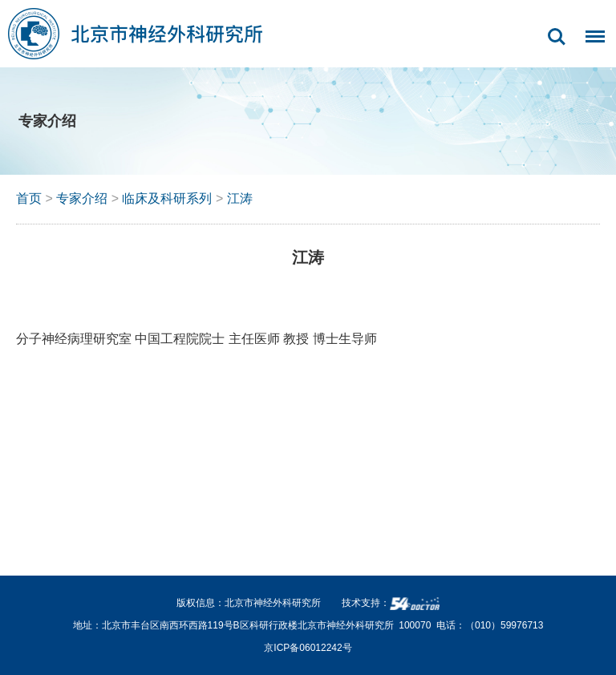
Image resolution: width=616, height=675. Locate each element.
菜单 (591, 45)
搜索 (557, 37)
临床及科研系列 (167, 198)
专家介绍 (82, 198)
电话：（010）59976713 (490, 625)
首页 (29, 198)
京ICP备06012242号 (308, 648)
